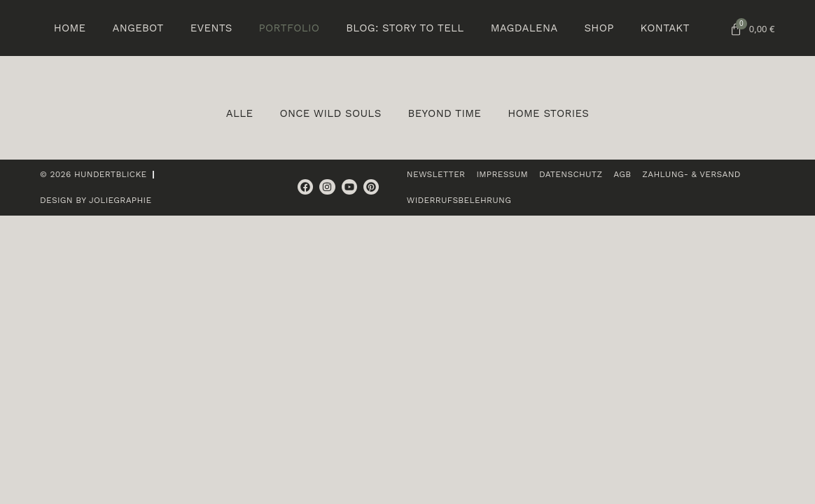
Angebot (138, 28)
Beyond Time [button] (445, 113)
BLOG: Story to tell (405, 28)
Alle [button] (240, 113)
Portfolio (290, 28)
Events (211, 28)
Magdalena (524, 28)
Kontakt (665, 28)
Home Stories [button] (548, 113)
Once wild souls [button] (330, 113)
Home (70, 28)
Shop (599, 28)
